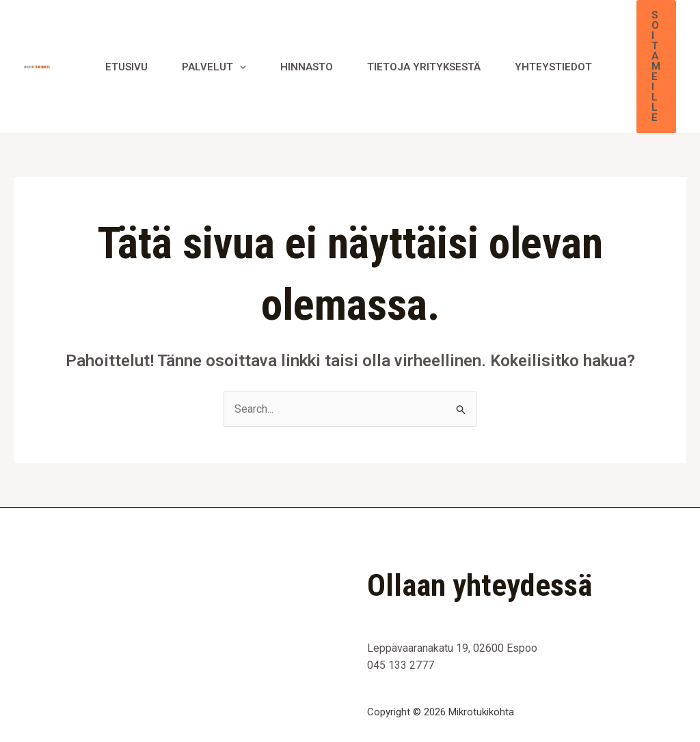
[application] (240, 67)
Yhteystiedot (553, 67)
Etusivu (126, 67)
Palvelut (214, 67)
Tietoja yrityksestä (424, 67)
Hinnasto (307, 67)
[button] (656, 67)
